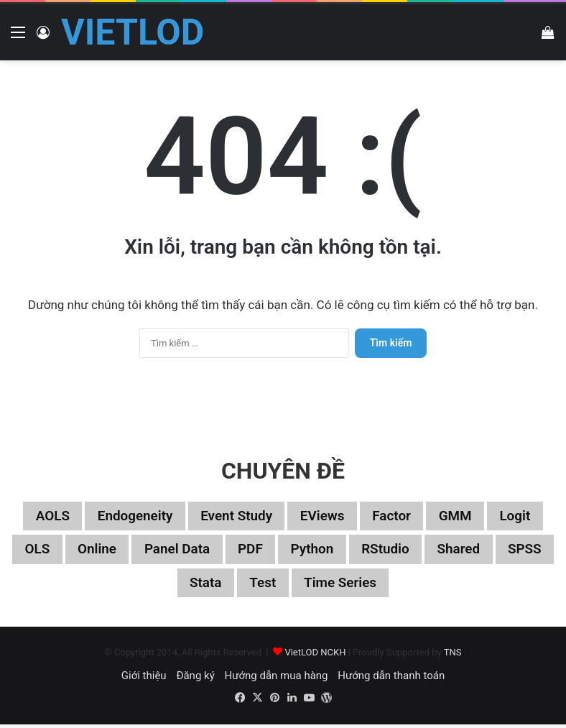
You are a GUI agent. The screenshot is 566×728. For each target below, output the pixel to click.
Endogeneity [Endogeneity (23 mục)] (128, 517)
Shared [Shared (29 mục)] (499, 551)
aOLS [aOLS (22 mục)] (42, 517)
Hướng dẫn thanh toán (391, 679)
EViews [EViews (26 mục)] (324, 517)
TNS (453, 656)
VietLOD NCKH (315, 656)
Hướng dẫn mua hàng (276, 679)
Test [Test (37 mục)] (293, 586)
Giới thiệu (144, 679)
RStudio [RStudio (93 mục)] (423, 551)
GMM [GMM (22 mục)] (464, 517)
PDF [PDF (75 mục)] (281, 551)
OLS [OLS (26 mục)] (58, 551)
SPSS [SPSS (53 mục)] (171, 586)
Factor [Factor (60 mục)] (398, 517)
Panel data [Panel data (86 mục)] (204, 551)
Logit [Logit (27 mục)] (526, 517)
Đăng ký (195, 679)
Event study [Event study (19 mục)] (234, 517)
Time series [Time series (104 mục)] (375, 586)
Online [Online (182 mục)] (120, 551)
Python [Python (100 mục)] (345, 551)
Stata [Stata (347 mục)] (234, 586)
